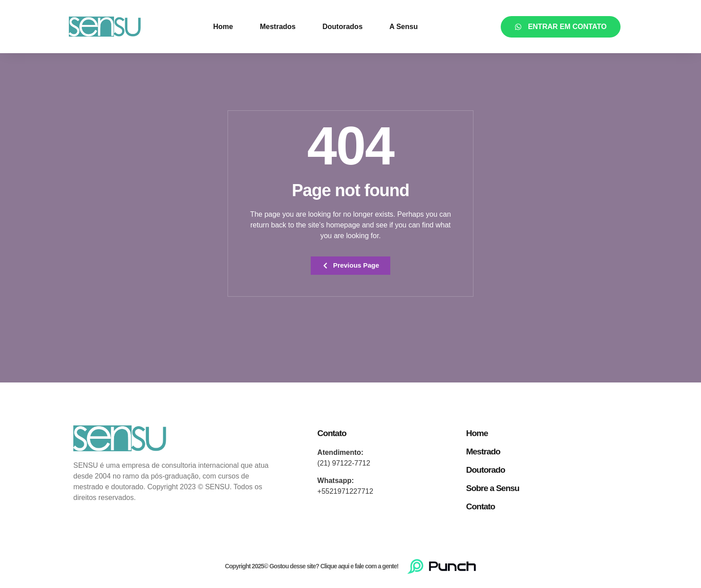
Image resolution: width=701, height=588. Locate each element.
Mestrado (483, 452)
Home (223, 27)
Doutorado (485, 470)
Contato (480, 507)
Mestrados (278, 27)
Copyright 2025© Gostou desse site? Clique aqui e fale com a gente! (312, 567)
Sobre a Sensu (492, 489)
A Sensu (403, 27)
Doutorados (342, 27)
